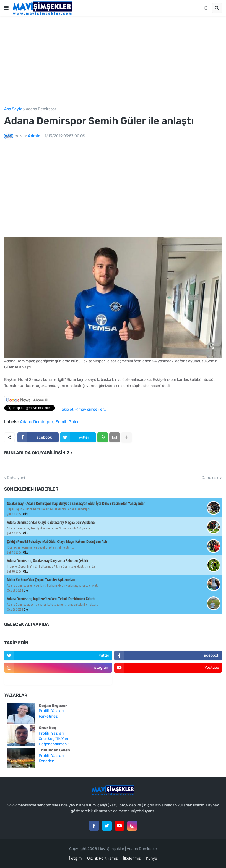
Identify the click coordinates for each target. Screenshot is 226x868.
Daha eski (210, 478)
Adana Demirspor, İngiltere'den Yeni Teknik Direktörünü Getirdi (51, 599)
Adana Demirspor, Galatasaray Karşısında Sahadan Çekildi (47, 561)
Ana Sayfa (13, 109)
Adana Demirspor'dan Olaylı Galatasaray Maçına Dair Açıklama (51, 523)
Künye (152, 858)
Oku (26, 514)
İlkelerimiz (132, 858)
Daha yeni (16, 478)
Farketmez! (49, 716)
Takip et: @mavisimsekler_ (83, 409)
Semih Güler (67, 422)
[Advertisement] (113, 62)
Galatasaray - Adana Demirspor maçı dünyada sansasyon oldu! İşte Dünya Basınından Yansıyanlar (76, 504)
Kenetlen (46, 761)
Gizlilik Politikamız (102, 858)
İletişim (75, 858)
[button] (6, 8)
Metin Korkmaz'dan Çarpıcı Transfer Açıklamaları (41, 580)
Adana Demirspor (41, 109)
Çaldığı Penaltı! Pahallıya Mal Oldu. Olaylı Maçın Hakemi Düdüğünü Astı (57, 542)
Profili (44, 711)
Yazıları (57, 711)
